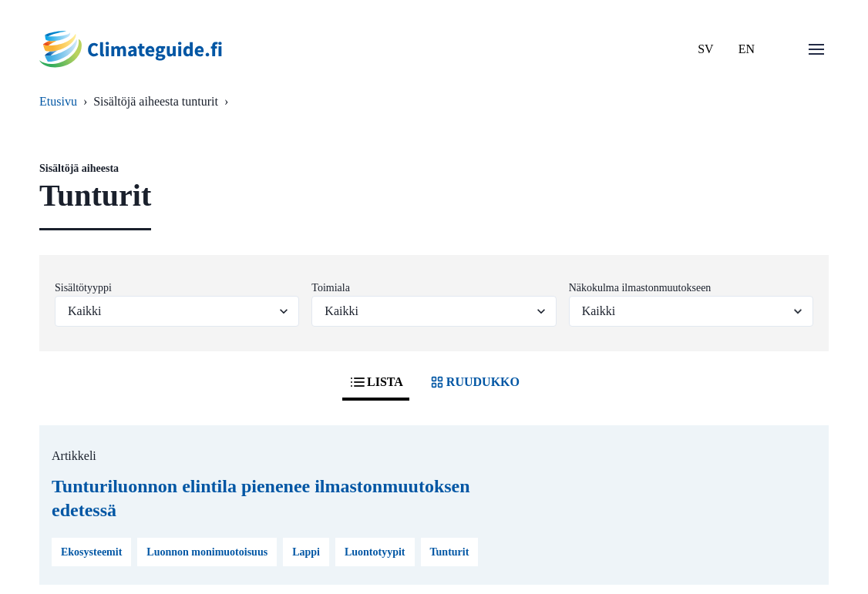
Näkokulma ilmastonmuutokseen (640, 288)
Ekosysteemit (91, 552)
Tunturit (450, 552)
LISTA (376, 382)
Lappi (306, 552)
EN (747, 49)
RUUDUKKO (474, 382)
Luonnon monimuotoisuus (207, 552)
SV (705, 49)
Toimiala (331, 288)
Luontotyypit (375, 552)
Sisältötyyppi (83, 288)
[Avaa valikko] (816, 49)
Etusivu (58, 101)
